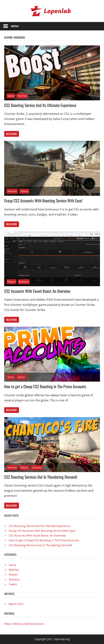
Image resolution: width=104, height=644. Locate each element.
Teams (21, 377)
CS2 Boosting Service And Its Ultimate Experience (40, 105)
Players (24, 191)
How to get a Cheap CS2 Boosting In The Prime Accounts (45, 386)
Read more (11, 134)
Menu (15, 26)
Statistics (24, 282)
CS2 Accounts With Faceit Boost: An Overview (37, 291)
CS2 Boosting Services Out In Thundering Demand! (41, 477)
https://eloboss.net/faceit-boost (24, 624)
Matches (22, 96)
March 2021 (16, 604)
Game (11, 96)
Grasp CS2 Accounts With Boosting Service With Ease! (43, 201)
